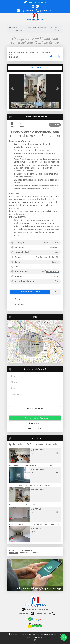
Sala (56, 28)
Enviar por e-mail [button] (35, 408)
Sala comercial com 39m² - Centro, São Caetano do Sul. (31, 465)
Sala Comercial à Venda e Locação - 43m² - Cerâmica (30, 485)
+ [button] (10, 323)
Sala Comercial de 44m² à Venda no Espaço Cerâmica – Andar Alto (33, 445)
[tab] (16, 68)
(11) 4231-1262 (46, 11)
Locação (28, 28)
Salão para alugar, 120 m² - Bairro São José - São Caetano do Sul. (34, 524)
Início (12, 28)
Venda (20, 28)
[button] (13, 88)
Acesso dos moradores (35, 2)
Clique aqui (14, 553)
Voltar (58, 30)
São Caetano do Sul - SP (43, 28)
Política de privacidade (35, 638)
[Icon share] (33, 7)
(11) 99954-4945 (27, 11)
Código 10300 (16, 30)
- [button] (10, 326)
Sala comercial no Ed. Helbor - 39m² (23, 505)
